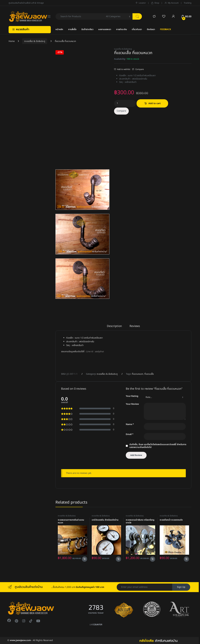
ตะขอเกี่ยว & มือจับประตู (35, 41)
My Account (171, 3)
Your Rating (132, 396)
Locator (141, 3)
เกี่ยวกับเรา (137, 29)
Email (130, 434)
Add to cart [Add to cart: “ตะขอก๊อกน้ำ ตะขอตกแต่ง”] (186, 559)
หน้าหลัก (59, 29)
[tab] (114, 328)
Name (130, 424)
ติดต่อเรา (151, 29)
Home (12, 41)
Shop (155, 3)
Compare (140, 69)
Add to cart (155, 103)
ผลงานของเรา (105, 29)
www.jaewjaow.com (20, 640)
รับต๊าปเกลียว (87, 29)
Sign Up (181, 587)
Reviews (135, 327)
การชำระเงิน (121, 29)
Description (114, 327)
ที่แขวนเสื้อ (149, 374)
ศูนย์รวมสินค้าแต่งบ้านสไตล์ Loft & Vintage (26, 3)
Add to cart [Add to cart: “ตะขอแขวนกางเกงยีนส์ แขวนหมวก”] (85, 559)
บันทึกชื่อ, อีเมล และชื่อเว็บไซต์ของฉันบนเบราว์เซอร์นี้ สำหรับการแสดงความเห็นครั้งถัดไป (158, 446)
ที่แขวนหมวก (137, 374)
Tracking (188, 3)
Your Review (132, 404)
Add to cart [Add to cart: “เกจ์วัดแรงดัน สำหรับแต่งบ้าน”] (118, 559)
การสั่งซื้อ (72, 29)
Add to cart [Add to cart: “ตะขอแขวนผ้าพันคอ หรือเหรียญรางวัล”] (152, 559)
